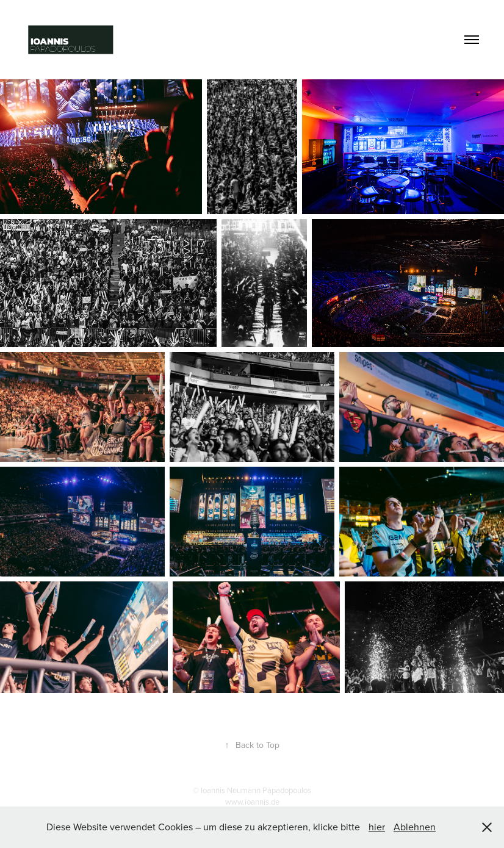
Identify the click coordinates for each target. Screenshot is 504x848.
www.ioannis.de (252, 802)
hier (377, 827)
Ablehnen (415, 827)
